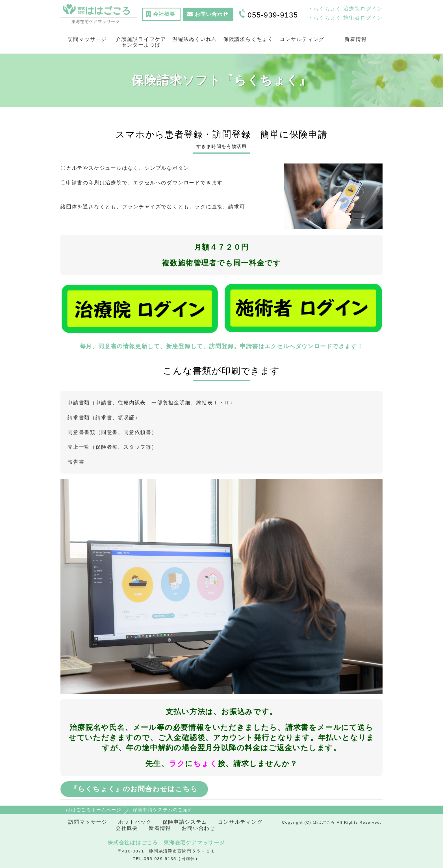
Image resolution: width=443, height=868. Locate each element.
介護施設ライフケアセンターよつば (141, 42)
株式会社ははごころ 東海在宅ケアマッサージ (166, 843)
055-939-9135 (273, 15)
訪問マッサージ (87, 39)
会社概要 (127, 828)
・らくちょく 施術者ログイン (345, 18)
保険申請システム (185, 822)
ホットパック (135, 822)
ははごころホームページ (94, 810)
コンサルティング (302, 39)
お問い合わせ (198, 828)
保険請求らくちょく (248, 39)
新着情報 (356, 39)
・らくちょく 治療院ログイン (345, 9)
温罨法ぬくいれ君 (195, 39)
